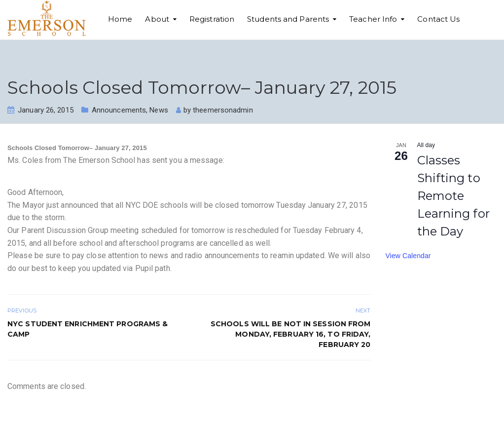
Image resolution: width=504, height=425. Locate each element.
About (157, 19)
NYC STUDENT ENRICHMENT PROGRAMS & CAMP (88, 329)
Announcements (119, 110)
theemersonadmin (223, 110)
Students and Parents (288, 19)
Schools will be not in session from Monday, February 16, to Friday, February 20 (291, 334)
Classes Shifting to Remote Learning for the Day (453, 196)
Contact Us (438, 19)
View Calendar (408, 256)
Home (120, 19)
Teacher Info (373, 19)
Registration (212, 19)
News (159, 110)
